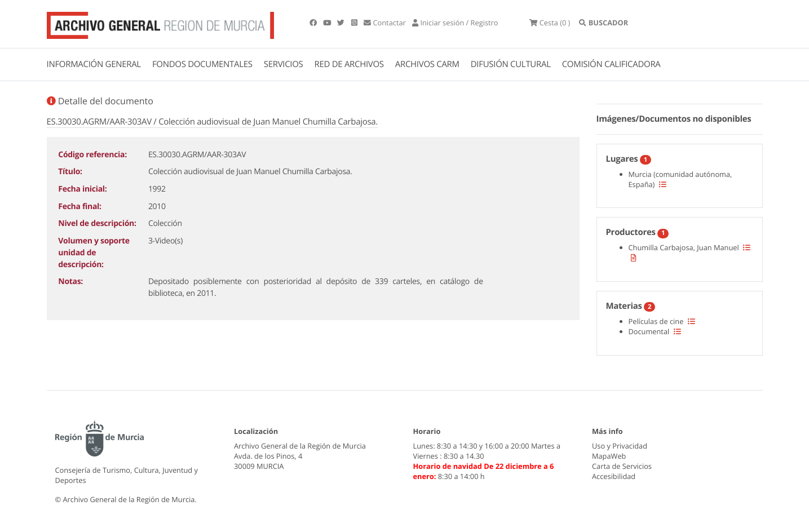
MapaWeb (609, 456)
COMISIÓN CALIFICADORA (611, 64)
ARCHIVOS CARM (427, 64)
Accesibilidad (614, 476)
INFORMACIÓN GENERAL (94, 64)
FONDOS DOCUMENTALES (202, 64)
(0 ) (550, 23)
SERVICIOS (284, 64)
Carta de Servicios (622, 466)
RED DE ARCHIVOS (349, 64)
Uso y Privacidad (620, 446)
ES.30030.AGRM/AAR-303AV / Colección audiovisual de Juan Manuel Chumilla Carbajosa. (212, 122)
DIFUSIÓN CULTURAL (511, 64)
